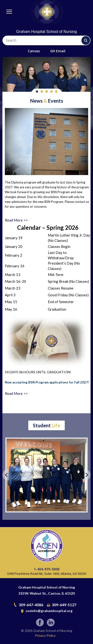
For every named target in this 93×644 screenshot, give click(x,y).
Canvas (34, 51)
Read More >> (16, 220)
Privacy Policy (45, 635)
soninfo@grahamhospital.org (49, 611)
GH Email (58, 51)
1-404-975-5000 (47, 569)
